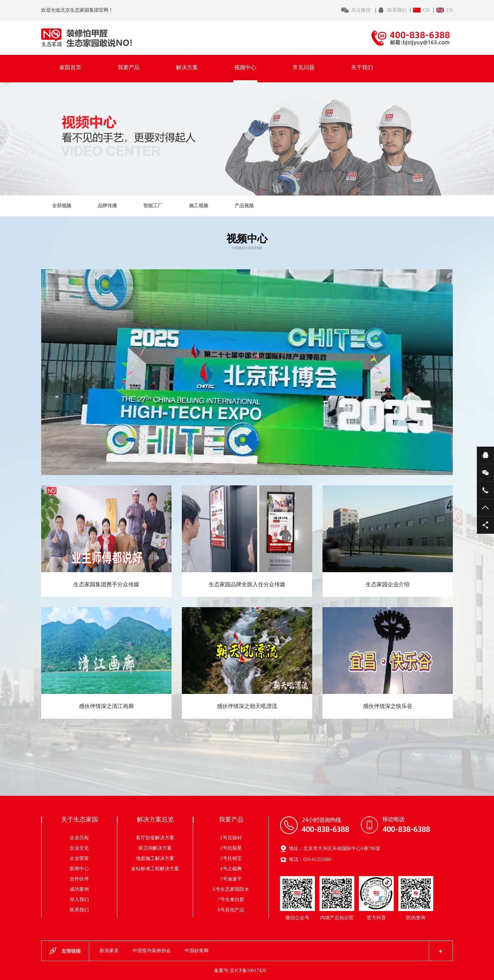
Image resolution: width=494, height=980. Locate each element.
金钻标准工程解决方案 (155, 869)
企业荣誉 (79, 858)
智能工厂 (153, 206)
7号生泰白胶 (231, 900)
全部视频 (62, 206)
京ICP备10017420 (248, 971)
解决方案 (187, 67)
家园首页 (70, 67)
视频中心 (245, 67)
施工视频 (199, 206)
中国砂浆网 (197, 951)
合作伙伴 (79, 879)
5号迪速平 (231, 879)
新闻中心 (79, 869)
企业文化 (79, 848)
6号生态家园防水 (231, 889)
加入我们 (79, 900)
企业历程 (79, 838)
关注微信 (362, 10)
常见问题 (304, 67)
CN (426, 10)
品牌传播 (107, 206)
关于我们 (362, 67)
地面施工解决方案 (160, 858)
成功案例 (79, 889)
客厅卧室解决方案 (160, 838)
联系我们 (397, 10)
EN (450, 10)
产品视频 (244, 206)
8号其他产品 (231, 910)
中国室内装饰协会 (152, 951)
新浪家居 (109, 951)
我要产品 (129, 67)
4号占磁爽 (231, 869)
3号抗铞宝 (231, 858)
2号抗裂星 (231, 848)
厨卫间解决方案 (162, 848)
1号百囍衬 (231, 838)
